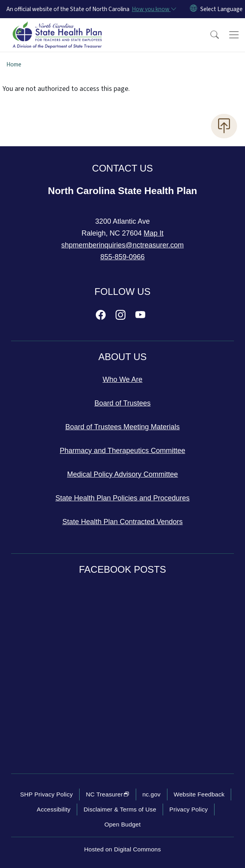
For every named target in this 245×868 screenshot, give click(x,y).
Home (14, 64)
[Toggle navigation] (234, 35)
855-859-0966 (122, 257)
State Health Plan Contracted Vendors (122, 522)
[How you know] (154, 9)
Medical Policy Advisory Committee (122, 474)
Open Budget (123, 824)
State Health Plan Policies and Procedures (122, 498)
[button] (209, 35)
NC (108, 794)
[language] (221, 9)
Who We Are (122, 379)
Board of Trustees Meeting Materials (122, 427)
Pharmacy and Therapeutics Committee (122, 451)
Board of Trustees (122, 403)
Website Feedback (199, 794)
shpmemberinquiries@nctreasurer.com (122, 245)
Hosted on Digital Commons (122, 849)
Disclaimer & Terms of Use (120, 809)
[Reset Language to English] (194, 9)
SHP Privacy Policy (47, 794)
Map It (154, 233)
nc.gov (152, 794)
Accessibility (54, 809)
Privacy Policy (189, 809)
